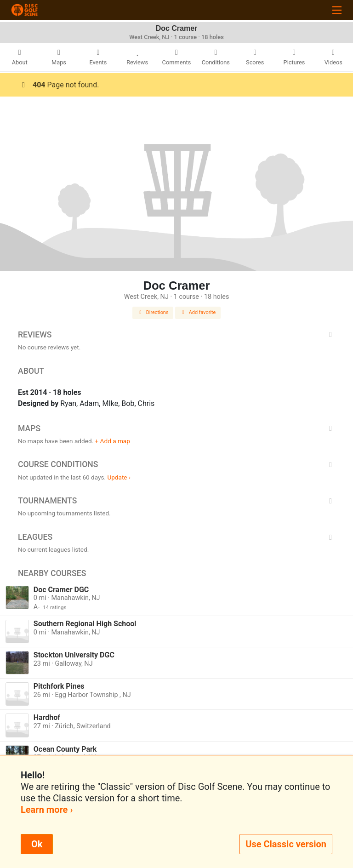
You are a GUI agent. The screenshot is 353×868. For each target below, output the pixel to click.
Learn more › (47, 810)
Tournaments (176, 501)
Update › (119, 477)
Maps (176, 428)
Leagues (176, 537)
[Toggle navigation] (337, 10)
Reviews (176, 335)
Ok (37, 844)
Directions (153, 312)
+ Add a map (113, 441)
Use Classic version (286, 844)
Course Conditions (176, 464)
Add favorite (198, 312)
